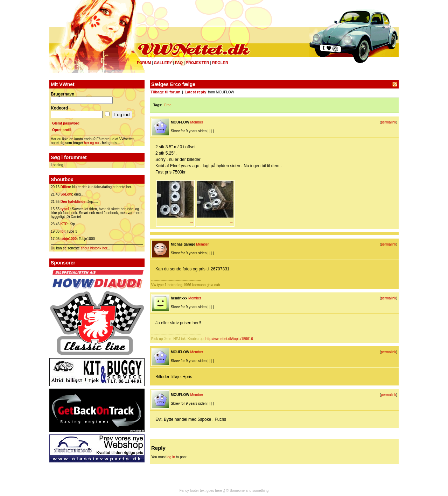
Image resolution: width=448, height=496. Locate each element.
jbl (63, 231)
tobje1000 (69, 239)
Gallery (163, 63)
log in (171, 457)
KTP (64, 224)
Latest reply (196, 92)
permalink (388, 122)
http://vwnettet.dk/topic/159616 (229, 339)
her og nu (91, 143)
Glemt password (66, 123)
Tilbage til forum (165, 92)
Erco (168, 105)
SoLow (66, 194)
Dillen (65, 187)
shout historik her (94, 248)
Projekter (198, 63)
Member (197, 122)
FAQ (179, 63)
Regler (220, 63)
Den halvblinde (73, 202)
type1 (65, 209)
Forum (144, 63)
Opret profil (62, 130)
